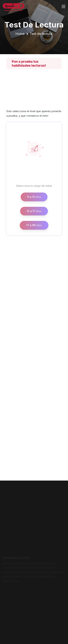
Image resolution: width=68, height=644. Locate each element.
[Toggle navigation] (63, 7)
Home (20, 34)
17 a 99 (34, 225)
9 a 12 (34, 197)
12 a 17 (34, 211)
